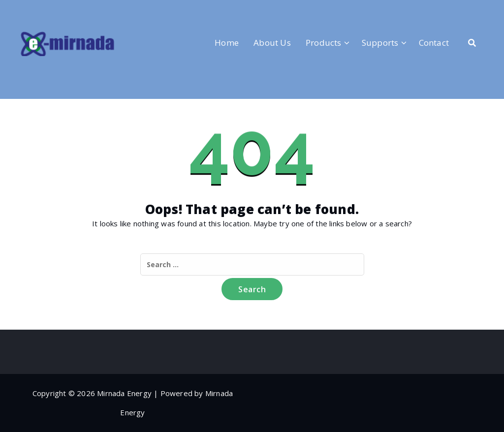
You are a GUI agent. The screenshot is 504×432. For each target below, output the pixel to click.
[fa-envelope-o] (73, 10)
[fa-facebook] (24, 10)
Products (324, 43)
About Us (272, 43)
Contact (434, 43)
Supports (380, 43)
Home (227, 43)
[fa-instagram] (57, 10)
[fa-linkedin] (40, 10)
